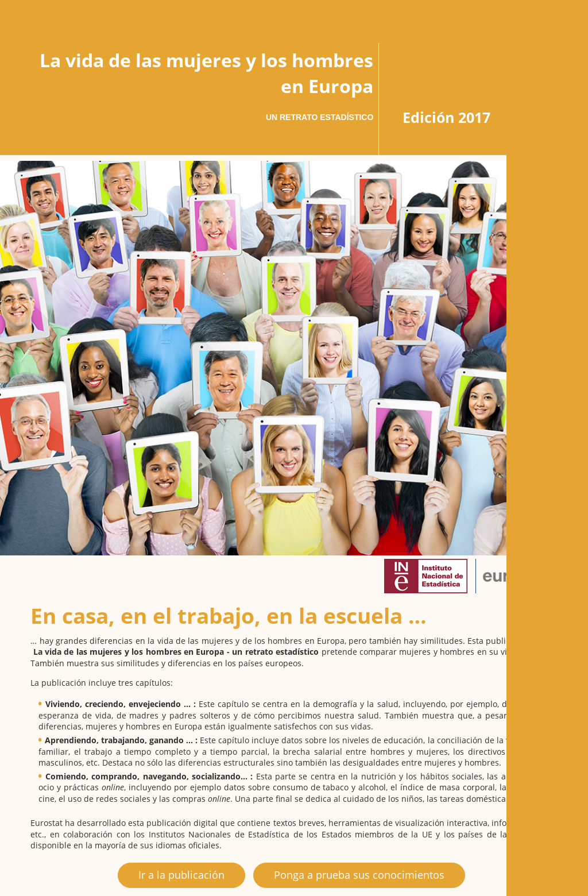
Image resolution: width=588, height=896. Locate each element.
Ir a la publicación (181, 875)
